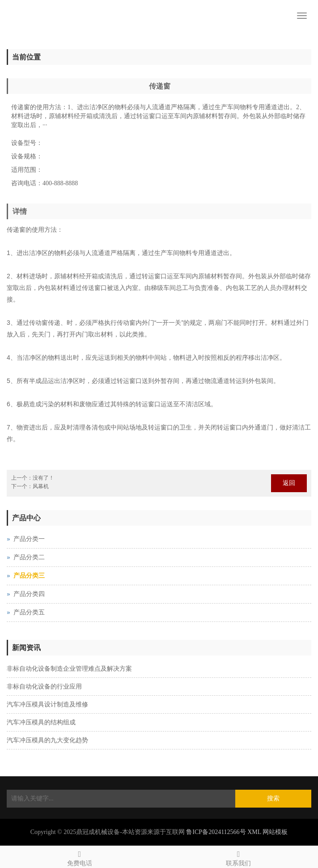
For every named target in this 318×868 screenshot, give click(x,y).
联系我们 (239, 857)
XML (254, 832)
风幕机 (41, 486)
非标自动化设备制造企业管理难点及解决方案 (69, 669)
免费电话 (80, 857)
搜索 (273, 798)
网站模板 (275, 832)
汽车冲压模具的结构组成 (41, 722)
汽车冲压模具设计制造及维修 (47, 704)
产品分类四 (29, 594)
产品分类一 (29, 539)
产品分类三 (29, 576)
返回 (289, 483)
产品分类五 (29, 612)
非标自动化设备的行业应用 (44, 687)
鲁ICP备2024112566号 (216, 832)
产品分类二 (29, 557)
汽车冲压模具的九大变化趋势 (47, 740)
